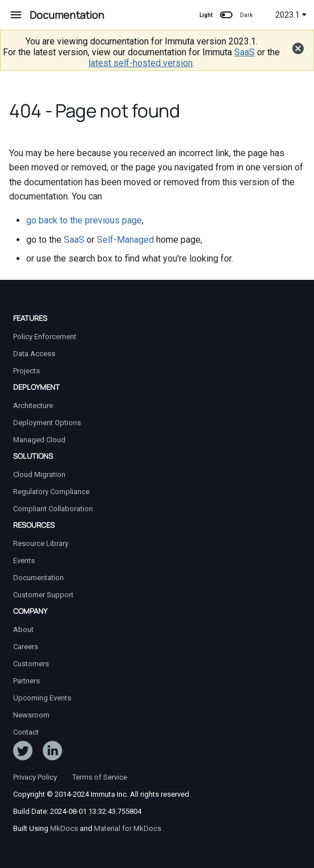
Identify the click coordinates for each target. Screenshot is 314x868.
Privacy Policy (35, 777)
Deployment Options (47, 423)
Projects (26, 371)
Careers (26, 647)
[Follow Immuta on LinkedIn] (52, 753)
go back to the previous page (84, 220)
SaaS (244, 52)
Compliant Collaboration (53, 509)
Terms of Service (100, 777)
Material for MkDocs (128, 828)
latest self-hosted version (140, 63)
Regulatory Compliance (51, 492)
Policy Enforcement (45, 337)
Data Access (34, 354)
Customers (31, 664)
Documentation (38, 578)
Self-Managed (125, 240)
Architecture (33, 406)
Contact (26, 732)
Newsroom (31, 715)
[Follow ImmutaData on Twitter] (23, 753)
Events (24, 561)
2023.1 (291, 15)
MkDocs (64, 828)
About (23, 629)
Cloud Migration (39, 474)
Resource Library (41, 543)
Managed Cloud (39, 440)
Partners (26, 681)
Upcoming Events (42, 698)
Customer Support (43, 595)
